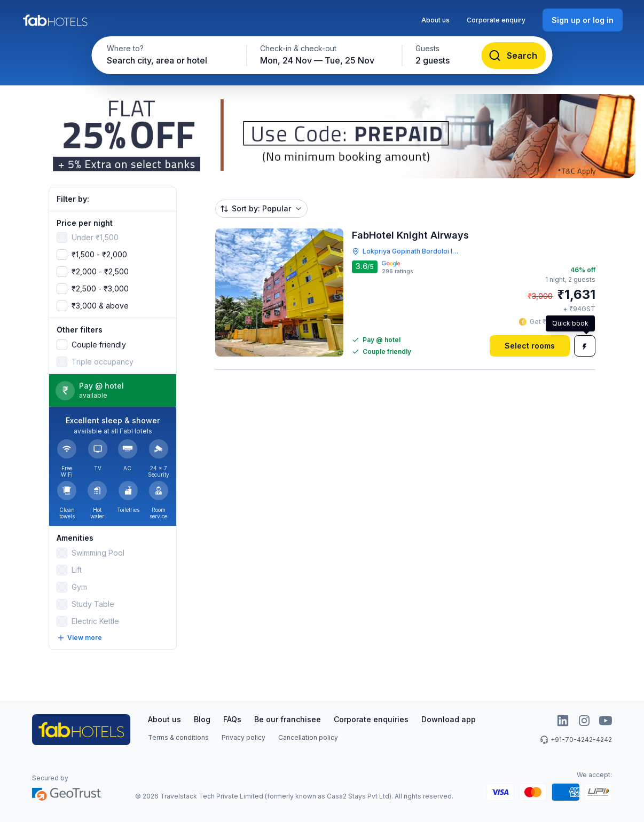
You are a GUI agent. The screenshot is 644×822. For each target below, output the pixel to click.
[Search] (514, 56)
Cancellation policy (308, 737)
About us (435, 20)
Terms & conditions (178, 737)
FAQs (232, 719)
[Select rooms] (530, 346)
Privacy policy (244, 737)
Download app (449, 719)
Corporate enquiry (496, 20)
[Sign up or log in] (583, 20)
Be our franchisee (288, 719)
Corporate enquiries (371, 719)
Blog (202, 719)
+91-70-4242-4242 (576, 740)
